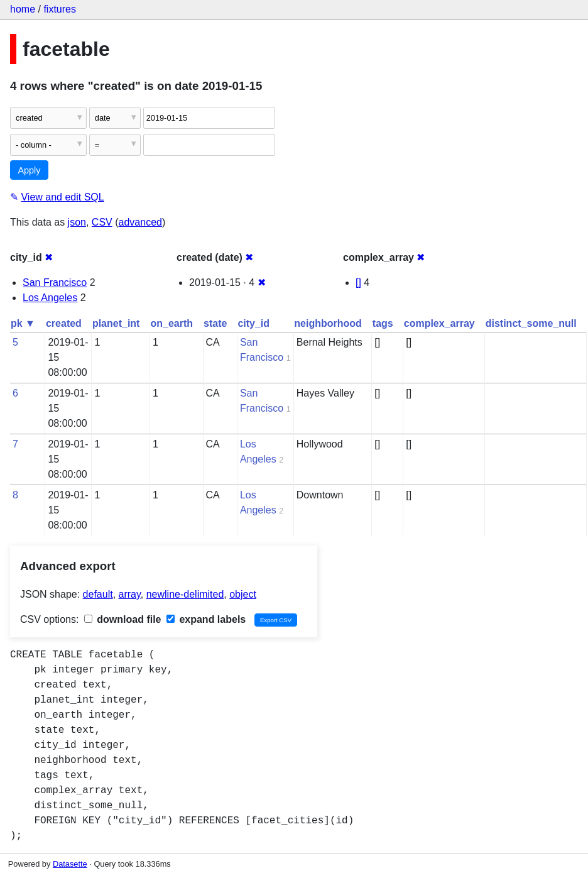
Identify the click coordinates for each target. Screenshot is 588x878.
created (64, 323)
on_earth (171, 323)
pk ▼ (23, 323)
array (130, 594)
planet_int (116, 323)
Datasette (70, 864)
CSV (102, 222)
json (77, 222)
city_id (253, 323)
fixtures (60, 9)
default (98, 594)
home (23, 9)
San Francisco (55, 283)
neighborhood (328, 323)
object (243, 594)
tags (383, 323)
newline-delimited (185, 594)
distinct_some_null (531, 323)
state (215, 323)
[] (358, 283)
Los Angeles (50, 298)
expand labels (206, 619)
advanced (140, 222)
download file (123, 619)
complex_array (439, 323)
